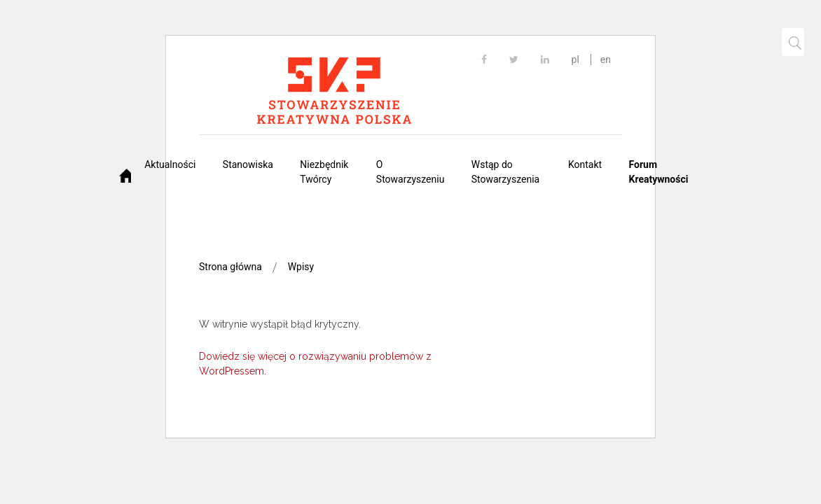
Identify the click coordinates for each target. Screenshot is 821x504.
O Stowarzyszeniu (410, 172)
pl (575, 59)
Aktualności (170, 164)
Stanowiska (248, 164)
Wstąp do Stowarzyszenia (505, 172)
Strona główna (230, 267)
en (606, 59)
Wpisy (301, 267)
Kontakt (585, 164)
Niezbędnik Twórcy (324, 172)
